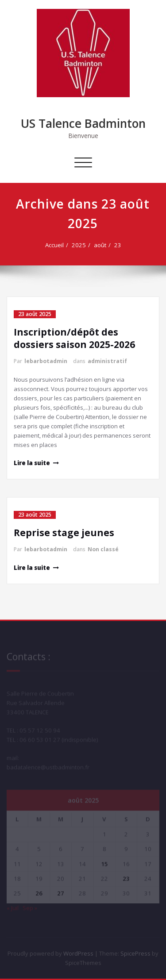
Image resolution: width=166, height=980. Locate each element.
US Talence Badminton (83, 123)
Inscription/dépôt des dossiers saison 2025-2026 (74, 338)
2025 (81, 245)
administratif (107, 361)
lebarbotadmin (46, 361)
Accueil (56, 245)
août (102, 245)
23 (120, 245)
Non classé (103, 549)
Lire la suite (32, 463)
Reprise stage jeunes (64, 533)
